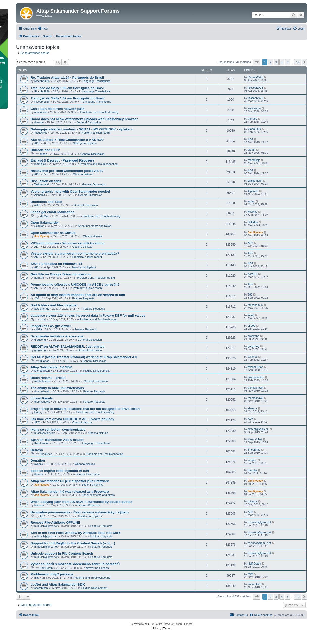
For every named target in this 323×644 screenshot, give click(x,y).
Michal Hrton (42, 371)
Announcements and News (95, 226)
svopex (39, 464)
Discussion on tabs (46, 181)
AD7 (37, 143)
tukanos (45, 361)
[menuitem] (43, 29)
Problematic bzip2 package (52, 574)
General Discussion (89, 122)
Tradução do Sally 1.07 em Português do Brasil (68, 98)
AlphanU (40, 195)
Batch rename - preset (48, 378)
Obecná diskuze (83, 174)
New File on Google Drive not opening (61, 274)
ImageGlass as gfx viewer (51, 326)
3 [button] (276, 62)
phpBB (148, 624)
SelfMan (39, 226)
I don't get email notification (53, 212)
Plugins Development (96, 371)
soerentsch (41, 588)
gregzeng (40, 340)
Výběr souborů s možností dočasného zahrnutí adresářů (75, 564)
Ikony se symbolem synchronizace (58, 429)
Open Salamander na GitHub (53, 233)
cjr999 (38, 329)
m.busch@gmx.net (46, 526)
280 (37, 298)
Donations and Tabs (46, 202)
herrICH (39, 278)
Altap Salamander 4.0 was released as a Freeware (70, 491)
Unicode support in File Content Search (62, 554)
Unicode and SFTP (45, 150)
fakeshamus (42, 309)
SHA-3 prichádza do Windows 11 (56, 264)
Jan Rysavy (42, 236)
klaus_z (39, 412)
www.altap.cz (44, 16)
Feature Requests (83, 298)
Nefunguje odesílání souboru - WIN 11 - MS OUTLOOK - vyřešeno (82, 129)
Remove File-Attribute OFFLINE (55, 522)
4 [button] (282, 62)
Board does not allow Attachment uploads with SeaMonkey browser (84, 119)
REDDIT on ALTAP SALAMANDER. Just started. (68, 347)
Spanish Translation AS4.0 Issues (57, 440)
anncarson (41, 112)
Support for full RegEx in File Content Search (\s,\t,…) (73, 543)
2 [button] (270, 62)
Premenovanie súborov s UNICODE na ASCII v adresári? (75, 285)
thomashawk (42, 391)
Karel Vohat (42, 443)
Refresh (37, 450)
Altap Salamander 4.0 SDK (51, 367)
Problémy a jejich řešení (96, 133)
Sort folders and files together (54, 305)
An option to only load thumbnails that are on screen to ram (78, 295)
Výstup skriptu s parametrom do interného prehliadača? (75, 253)
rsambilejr (40, 164)
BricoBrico (46, 454)
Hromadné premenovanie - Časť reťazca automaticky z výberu (80, 512)
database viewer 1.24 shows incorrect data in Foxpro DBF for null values (88, 316)
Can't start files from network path (57, 109)
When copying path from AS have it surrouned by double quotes (81, 502)
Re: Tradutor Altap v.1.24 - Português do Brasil (67, 78)
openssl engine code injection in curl (60, 471)
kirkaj (43, 319)
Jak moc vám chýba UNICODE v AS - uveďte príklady (72, 419)
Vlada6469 (41, 133)
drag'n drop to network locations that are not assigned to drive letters (85, 409)
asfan (38, 205)
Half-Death (46, 568)
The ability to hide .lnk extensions (57, 388)
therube (39, 122)
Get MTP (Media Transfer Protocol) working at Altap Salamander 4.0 (84, 357)
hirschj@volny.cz (45, 433)
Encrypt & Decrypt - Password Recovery (62, 160)
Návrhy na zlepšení (85, 143)
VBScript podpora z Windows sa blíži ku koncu (68, 243)
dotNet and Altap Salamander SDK (58, 585)
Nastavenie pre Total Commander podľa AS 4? (67, 171)
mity (37, 578)
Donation (38, 460)
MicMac (44, 216)
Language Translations (96, 81)
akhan (43, 154)
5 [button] (288, 62)
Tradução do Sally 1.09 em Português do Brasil (68, 88)
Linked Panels (42, 398)
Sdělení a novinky (92, 485)
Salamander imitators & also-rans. (57, 336)
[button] (256, 62)
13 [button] (298, 62)
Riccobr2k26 (42, 81)
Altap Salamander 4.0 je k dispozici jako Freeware (70, 481)
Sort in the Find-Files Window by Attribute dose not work (75, 533)
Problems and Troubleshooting (99, 112)
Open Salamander (45, 222)
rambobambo (43, 381)
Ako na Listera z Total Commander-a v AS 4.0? (67, 140)
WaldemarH (42, 184)
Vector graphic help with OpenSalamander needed (70, 191)
